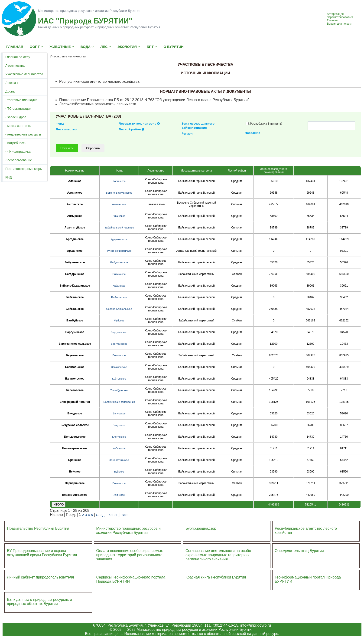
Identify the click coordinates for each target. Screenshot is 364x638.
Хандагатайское (119, 460)
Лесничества (15, 66)
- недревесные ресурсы (23, 134)
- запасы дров (16, 117)
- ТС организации (18, 109)
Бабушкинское (119, 262)
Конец (113, 515)
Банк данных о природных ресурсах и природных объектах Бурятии (39, 602)
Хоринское (119, 181)
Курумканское (119, 239)
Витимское (119, 274)
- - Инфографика (18, 152)
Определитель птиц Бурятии (299, 551)
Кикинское (119, 216)
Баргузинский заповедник (119, 402)
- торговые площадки (21, 100)
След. (101, 515)
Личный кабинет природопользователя (40, 577)
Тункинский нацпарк (119, 251)
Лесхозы (12, 83)
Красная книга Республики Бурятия (216, 577)
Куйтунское (119, 379)
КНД (9, 177)
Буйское (119, 472)
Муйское (119, 321)
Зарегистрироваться (340, 17)
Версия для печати (339, 24)
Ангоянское (119, 204)
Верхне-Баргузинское (119, 193)
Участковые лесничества (24, 74)
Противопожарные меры (24, 169)
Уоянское (119, 495)
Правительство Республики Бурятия (38, 528)
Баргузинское (119, 332)
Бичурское (119, 413)
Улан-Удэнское (119, 390)
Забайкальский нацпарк (119, 228)
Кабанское (119, 286)
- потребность (16, 143)
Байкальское (119, 297)
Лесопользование (19, 160)
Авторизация (335, 14)
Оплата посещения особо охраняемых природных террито (130, 553)
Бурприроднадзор (201, 528)
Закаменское (119, 367)
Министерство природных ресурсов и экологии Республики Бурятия (129, 531)
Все (124, 515)
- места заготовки (18, 126)
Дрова (10, 91)
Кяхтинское (119, 437)
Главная (332, 20)
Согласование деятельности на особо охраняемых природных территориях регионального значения (218, 555)
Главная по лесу (18, 57)
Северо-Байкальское (119, 309)
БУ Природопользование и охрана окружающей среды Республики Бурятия (42, 553)
